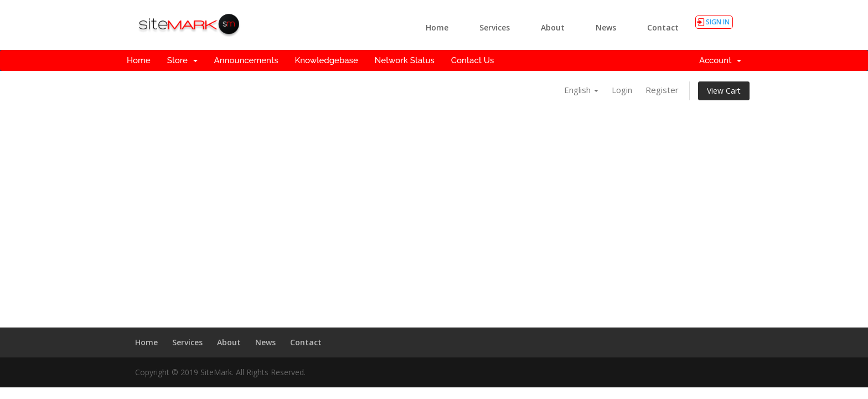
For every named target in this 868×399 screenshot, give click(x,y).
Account (720, 60)
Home (437, 27)
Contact (663, 27)
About (553, 27)
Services (495, 27)
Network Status (405, 60)
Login (622, 90)
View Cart (724, 91)
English (581, 90)
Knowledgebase (326, 60)
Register (662, 90)
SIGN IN (718, 22)
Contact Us (472, 60)
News (606, 27)
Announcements (246, 60)
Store (182, 60)
